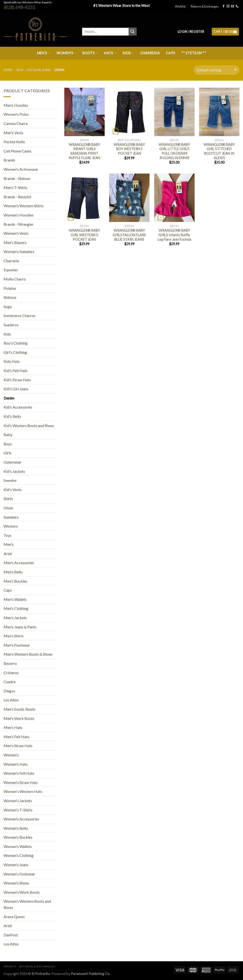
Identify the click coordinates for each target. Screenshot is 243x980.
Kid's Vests (13, 490)
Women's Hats (16, 764)
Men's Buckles (15, 581)
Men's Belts (13, 572)
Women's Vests (16, 233)
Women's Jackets (18, 801)
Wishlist (180, 6)
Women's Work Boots (22, 892)
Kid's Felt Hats (16, 370)
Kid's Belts (12, 416)
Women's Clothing (19, 855)
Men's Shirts (14, 636)
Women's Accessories (21, 819)
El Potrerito (41, 974)
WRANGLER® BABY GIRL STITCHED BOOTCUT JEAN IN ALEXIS (219, 151)
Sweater (10, 480)
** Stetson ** (194, 53)
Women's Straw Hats (21, 782)
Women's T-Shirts (18, 810)
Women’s (66, 53)
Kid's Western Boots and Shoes (29, 426)
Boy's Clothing (16, 343)
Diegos (9, 691)
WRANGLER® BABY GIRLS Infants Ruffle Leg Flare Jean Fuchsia (174, 235)
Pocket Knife (14, 142)
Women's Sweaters (19, 251)
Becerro (10, 663)
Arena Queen (14, 917)
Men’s (44, 53)
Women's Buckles (18, 837)
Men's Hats (13, 727)
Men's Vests (13, 133)
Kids (128, 53)
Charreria (150, 53)
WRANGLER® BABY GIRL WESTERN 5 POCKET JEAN (84, 235)
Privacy (10, 966)
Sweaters (11, 517)
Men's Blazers (15, 242)
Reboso (10, 297)
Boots (90, 53)
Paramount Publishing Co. (90, 974)
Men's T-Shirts (15, 187)
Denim (9, 398)
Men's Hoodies (16, 105)
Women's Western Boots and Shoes (27, 904)
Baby (8, 435)
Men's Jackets (15, 618)
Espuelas (11, 270)
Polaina (10, 288)
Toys (7, 535)
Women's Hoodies (19, 215)
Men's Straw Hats (18, 746)
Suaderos (11, 325)
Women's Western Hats (23, 791)
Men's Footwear (17, 645)
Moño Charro (15, 279)
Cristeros (11, 673)
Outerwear (12, 462)
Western (11, 526)
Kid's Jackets (14, 471)
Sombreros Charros (19, 315)
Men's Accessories (19, 563)
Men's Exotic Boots (19, 709)
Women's (11, 755)
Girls (7, 453)
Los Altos (11, 700)
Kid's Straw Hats (17, 380)
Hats (110, 53)
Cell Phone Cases (17, 151)
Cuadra (9, 682)
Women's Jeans (16, 865)
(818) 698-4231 (19, 7)
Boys (8, 444)
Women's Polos (16, 114)
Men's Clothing (16, 608)
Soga (8, 306)
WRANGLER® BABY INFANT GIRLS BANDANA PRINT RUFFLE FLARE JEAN (84, 151)
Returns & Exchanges (205, 6)
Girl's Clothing (15, 352)
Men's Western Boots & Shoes (28, 654)
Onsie (8, 508)
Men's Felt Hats (16, 737)
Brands (9, 160)
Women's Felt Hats (19, 773)
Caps (171, 53)
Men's (9, 544)
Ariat (8, 554)
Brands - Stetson (17, 178)
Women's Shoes (16, 883)
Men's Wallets (15, 599)
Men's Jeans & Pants (20, 627)
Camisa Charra (16, 123)
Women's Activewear (21, 169)
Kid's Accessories (18, 407)
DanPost (11, 935)
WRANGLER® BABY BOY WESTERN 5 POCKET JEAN (129, 149)
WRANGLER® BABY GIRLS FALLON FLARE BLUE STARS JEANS (129, 235)
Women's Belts (16, 828)
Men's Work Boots (19, 718)
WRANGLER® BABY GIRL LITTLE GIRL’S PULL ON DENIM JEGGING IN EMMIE (174, 151)
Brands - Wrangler (19, 224)
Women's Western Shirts (23, 206)
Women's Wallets (18, 846)
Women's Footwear (19, 874)
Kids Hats (12, 361)
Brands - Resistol (17, 197)
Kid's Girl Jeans (39, 70)
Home (8, 70)
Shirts (8, 499)
